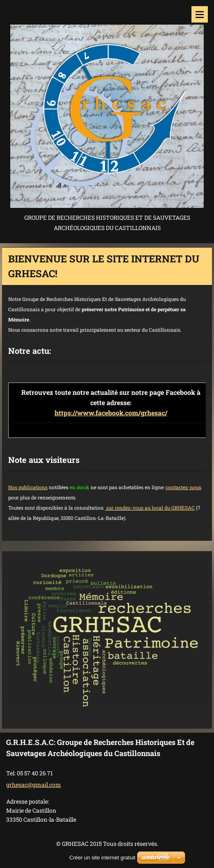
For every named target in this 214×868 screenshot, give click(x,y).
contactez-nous (183, 487)
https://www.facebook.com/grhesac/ (111, 413)
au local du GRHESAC (169, 508)
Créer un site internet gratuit (102, 858)
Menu (200, 14)
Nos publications (28, 487)
